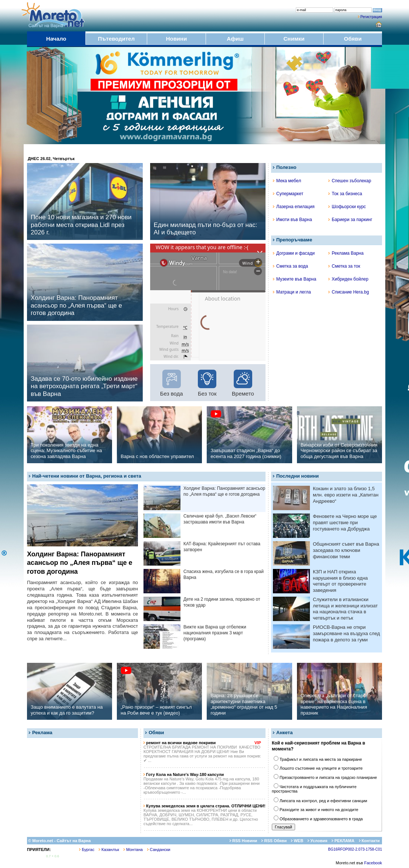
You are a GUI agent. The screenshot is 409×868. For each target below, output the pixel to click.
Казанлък (109, 850)
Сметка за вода (290, 266)
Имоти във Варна (293, 220)
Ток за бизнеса (345, 194)
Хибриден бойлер (348, 279)
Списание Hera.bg (349, 292)
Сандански (159, 850)
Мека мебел (287, 181)
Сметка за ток (344, 266)
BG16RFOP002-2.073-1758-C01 (355, 849)
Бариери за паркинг (350, 220)
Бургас (87, 850)
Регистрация (371, 17)
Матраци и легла (292, 292)
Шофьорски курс (347, 207)
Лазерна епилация (294, 207)
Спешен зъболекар (350, 181)
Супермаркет (288, 194)
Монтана (133, 850)
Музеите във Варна (295, 279)
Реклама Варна (346, 253)
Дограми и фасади (294, 253)
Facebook (373, 863)
